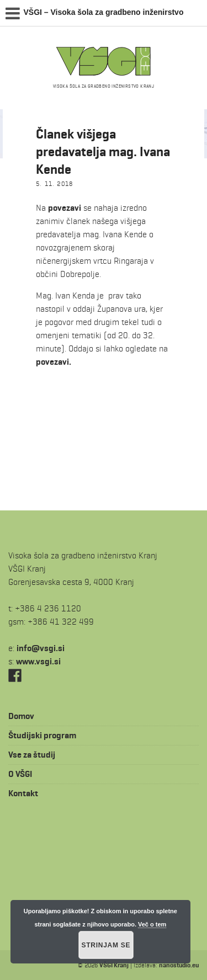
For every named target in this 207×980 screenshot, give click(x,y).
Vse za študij (32, 755)
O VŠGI (20, 774)
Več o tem (152, 924)
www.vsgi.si (38, 661)
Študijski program (42, 735)
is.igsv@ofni (41, 648)
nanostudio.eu (179, 965)
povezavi (65, 208)
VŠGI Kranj (114, 965)
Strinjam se (106, 945)
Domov (21, 716)
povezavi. (54, 362)
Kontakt (23, 793)
